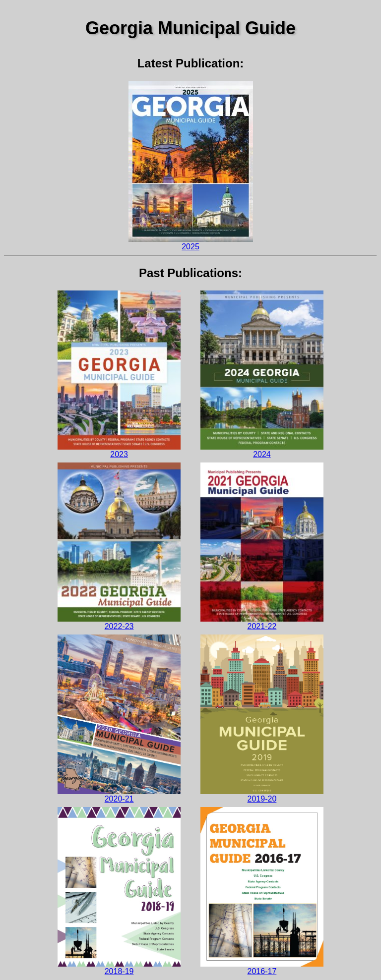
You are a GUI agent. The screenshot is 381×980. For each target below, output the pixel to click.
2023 (119, 374)
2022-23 (119, 546)
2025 (191, 166)
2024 (262, 374)
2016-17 (262, 891)
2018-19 (119, 891)
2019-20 (262, 719)
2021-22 (262, 546)
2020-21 (119, 719)
